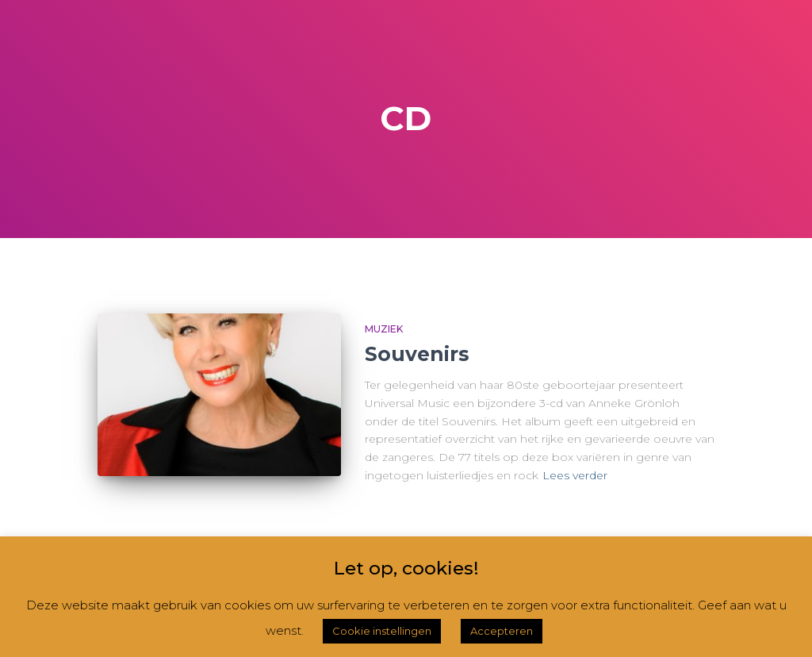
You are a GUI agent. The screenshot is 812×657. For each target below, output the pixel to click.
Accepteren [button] (502, 631)
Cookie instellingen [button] (382, 631)
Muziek (384, 329)
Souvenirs (417, 354)
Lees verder (575, 475)
